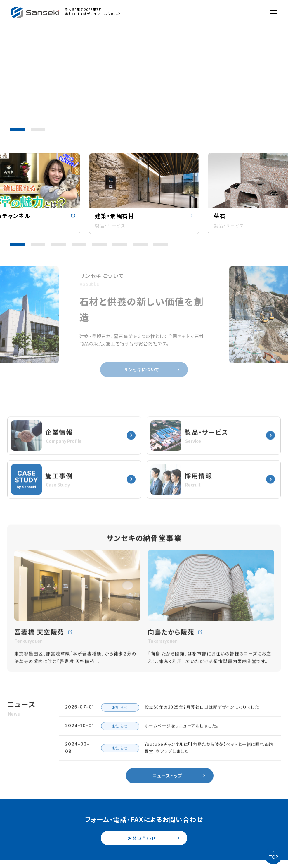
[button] (18, 130)
